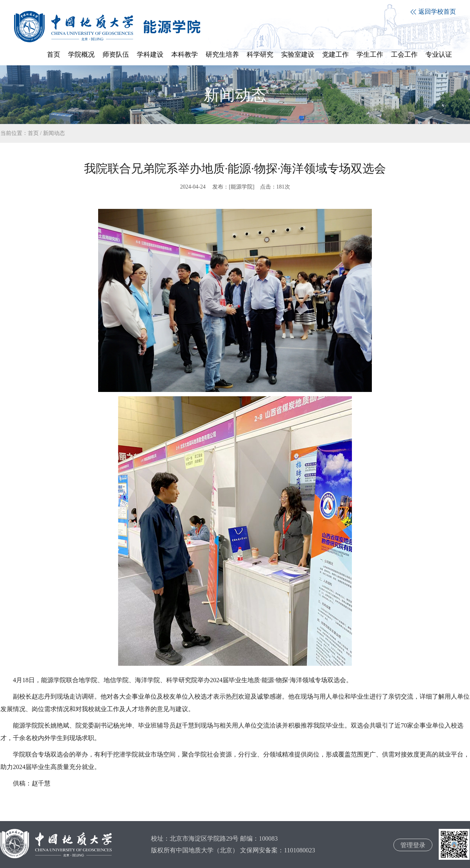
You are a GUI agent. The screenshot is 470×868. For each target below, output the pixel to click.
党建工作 (335, 55)
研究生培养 (222, 55)
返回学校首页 (433, 12)
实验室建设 (298, 55)
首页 (54, 55)
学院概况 (81, 55)
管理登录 (413, 845)
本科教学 (185, 55)
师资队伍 (116, 55)
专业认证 (439, 55)
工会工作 (404, 55)
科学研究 (260, 55)
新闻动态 (54, 133)
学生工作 (370, 55)
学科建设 (150, 55)
